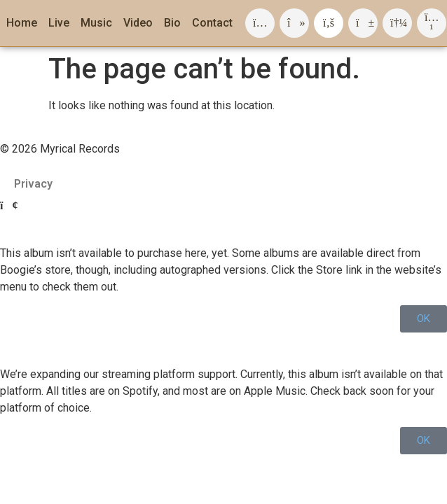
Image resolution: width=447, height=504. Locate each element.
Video (138, 23)
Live (59, 23)
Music (96, 23)
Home (22, 23)
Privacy (33, 184)
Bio (172, 23)
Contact (212, 23)
